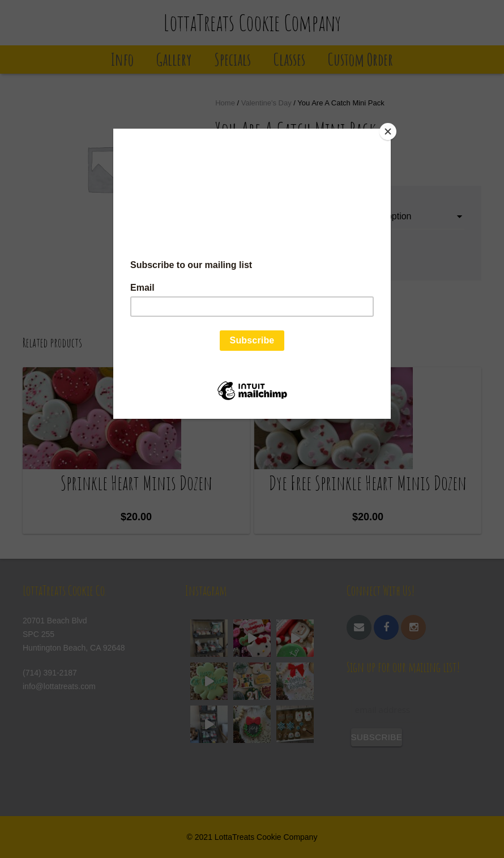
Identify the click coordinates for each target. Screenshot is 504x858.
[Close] (388, 131)
